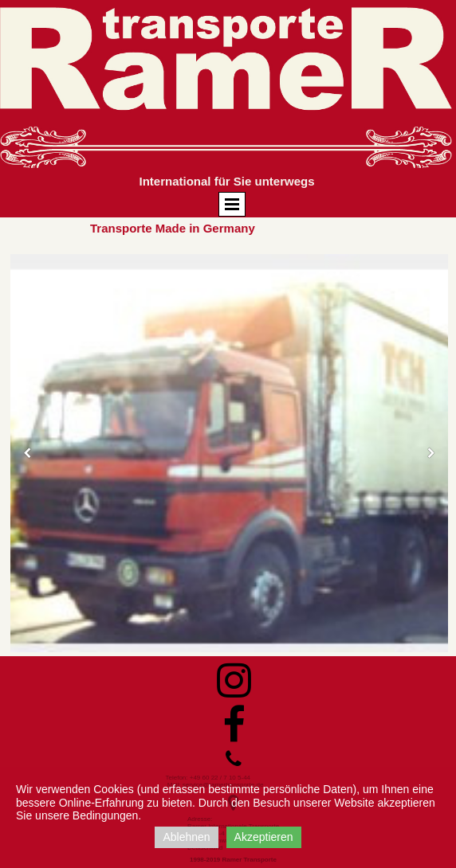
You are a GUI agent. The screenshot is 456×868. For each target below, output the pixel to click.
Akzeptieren (264, 837)
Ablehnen (186, 837)
